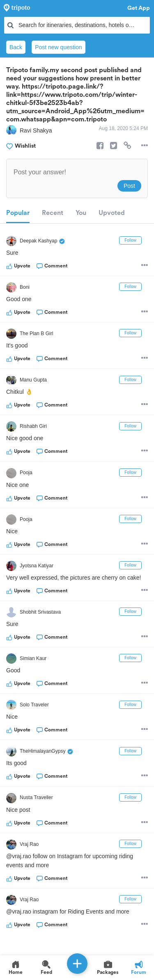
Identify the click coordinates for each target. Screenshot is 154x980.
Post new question (58, 47)
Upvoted (112, 213)
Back (16, 47)
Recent (53, 213)
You (81, 213)
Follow (130, 240)
